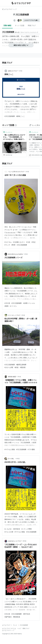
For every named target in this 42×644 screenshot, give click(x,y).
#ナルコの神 (9, 532)
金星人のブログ (13, 71)
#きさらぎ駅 (9, 367)
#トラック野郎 (27, 529)
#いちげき (8, 529)
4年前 (18, 459)
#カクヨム (8, 242)
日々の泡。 (11, 459)
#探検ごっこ (20, 116)
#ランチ (7, 245)
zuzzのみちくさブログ (15, 541)
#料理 (13, 245)
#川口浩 (7, 303)
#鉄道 (17, 367)
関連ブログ (32, 25)
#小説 (28, 242)
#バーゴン (13, 306)
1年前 (21, 71)
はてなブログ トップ (9, 9)
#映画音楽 (17, 617)
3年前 (23, 315)
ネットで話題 (20, 25)
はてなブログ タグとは (9, 628)
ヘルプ (19, 628)
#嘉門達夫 (8, 617)
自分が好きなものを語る (15, 254)
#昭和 (6, 306)
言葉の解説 (7, 25)
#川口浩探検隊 (10, 116)
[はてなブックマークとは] (16, 125)
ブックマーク (8, 132)
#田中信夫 (27, 614)
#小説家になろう (19, 242)
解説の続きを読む (21, 45)
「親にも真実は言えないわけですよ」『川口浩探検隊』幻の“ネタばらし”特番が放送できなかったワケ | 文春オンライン (14, 137)
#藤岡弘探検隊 (21, 365)
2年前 (26, 254)
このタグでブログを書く (31, 20)
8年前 (25, 541)
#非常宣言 (17, 529)
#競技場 (23, 367)
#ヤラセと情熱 (10, 449)
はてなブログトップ (8, 630)
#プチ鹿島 (31, 449)
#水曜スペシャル (29, 303)
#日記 (33, 242)
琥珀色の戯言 (12, 377)
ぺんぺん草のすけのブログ (16, 172)
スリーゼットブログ (14, 315)
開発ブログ (26, 628)
